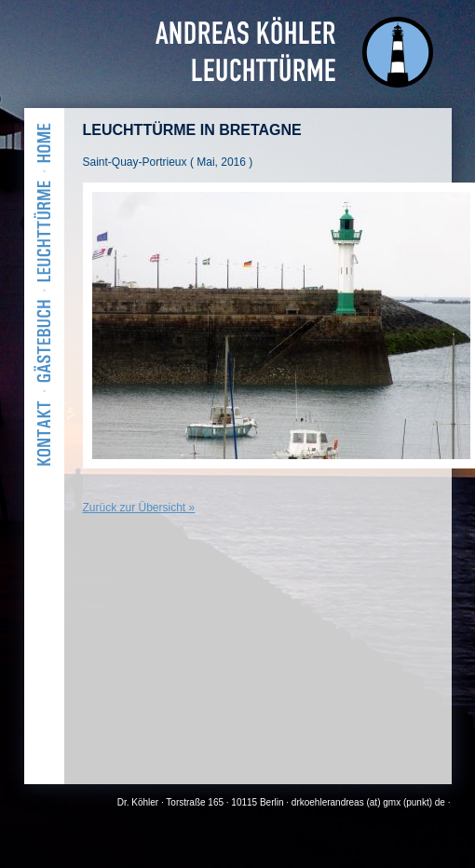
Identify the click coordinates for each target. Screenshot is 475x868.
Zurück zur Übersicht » (139, 508)
